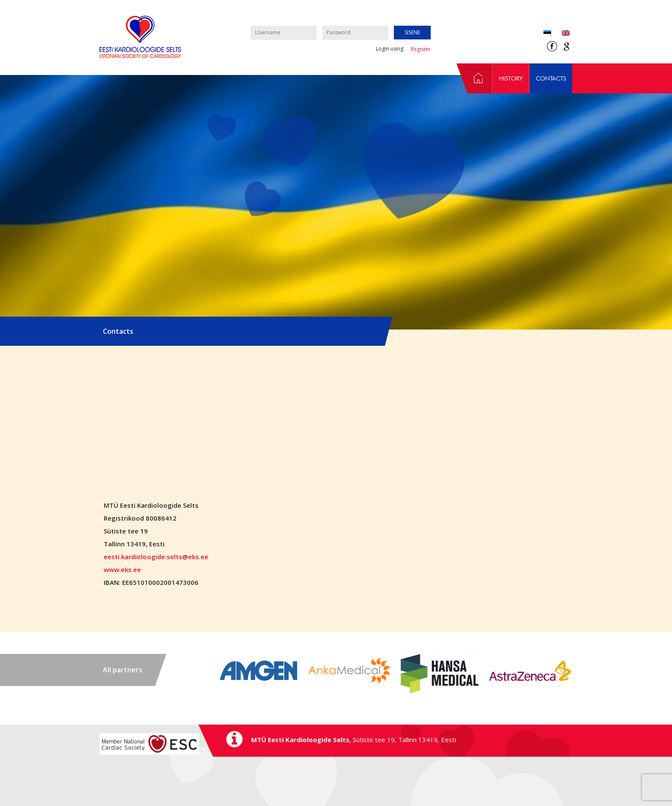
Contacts (551, 78)
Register (421, 49)
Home (474, 78)
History (511, 78)
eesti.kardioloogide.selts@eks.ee (156, 557)
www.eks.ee (122, 569)
